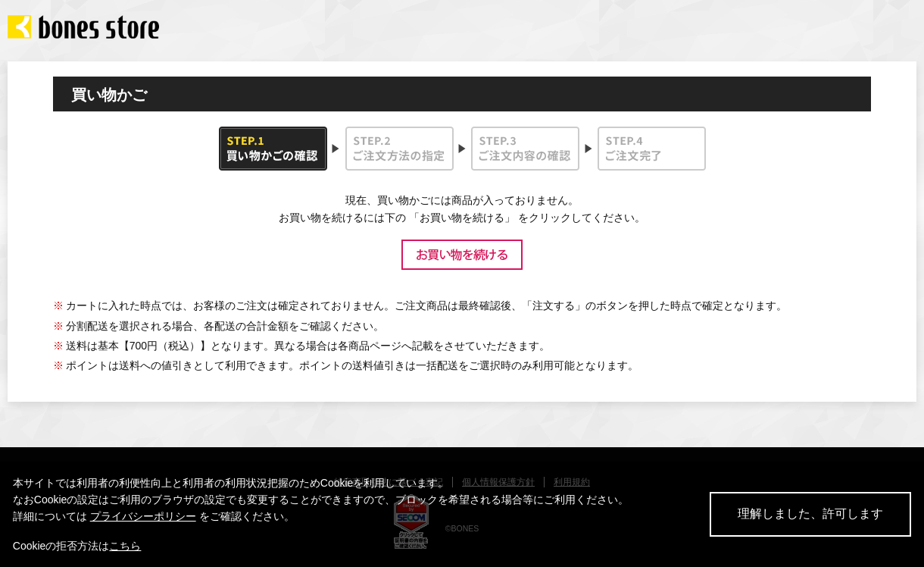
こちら (125, 546)
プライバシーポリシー (143, 516)
